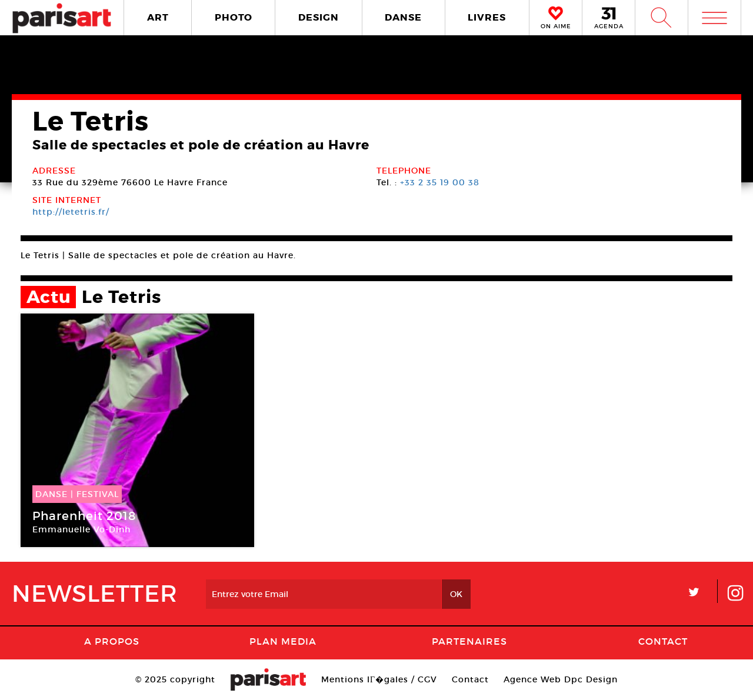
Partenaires (469, 641)
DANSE (403, 17)
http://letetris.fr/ (71, 212)
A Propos (112, 641)
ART (158, 17)
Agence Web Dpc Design (561, 679)
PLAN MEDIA (283, 641)
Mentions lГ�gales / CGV (379, 679)
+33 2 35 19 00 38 (440, 182)
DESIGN (319, 17)
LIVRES (487, 17)
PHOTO (234, 17)
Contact (663, 641)
